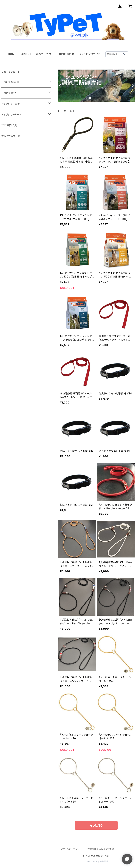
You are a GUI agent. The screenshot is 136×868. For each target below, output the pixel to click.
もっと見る (96, 825)
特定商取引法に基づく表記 (101, 849)
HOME (12, 54)
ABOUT (26, 54)
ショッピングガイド (90, 54)
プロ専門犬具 (9, 125)
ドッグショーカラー (12, 104)
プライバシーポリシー (71, 849)
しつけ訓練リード (11, 93)
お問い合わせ (66, 54)
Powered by (96, 862)
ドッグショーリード (12, 115)
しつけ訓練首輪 (10, 82)
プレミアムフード (11, 136)
